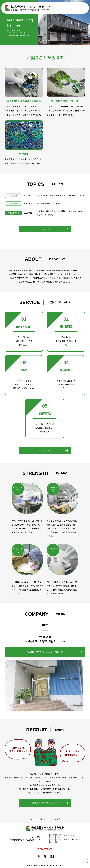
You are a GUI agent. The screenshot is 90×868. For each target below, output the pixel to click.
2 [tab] (44, 40)
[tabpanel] (45, 23)
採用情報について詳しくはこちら (45, 803)
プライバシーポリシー (39, 819)
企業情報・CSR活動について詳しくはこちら (45, 652)
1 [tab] (41, 40)
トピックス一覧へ (45, 229)
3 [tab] (46, 40)
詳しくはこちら (45, 451)
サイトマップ (55, 819)
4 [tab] (49, 40)
